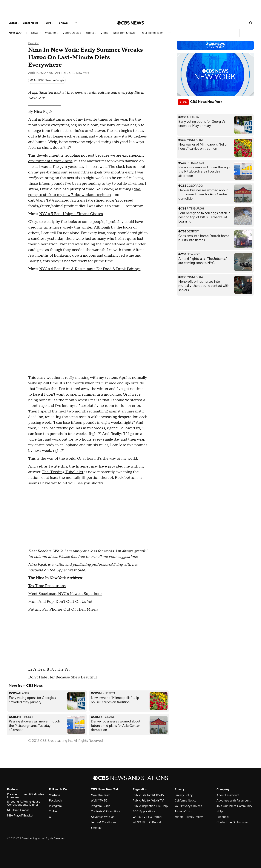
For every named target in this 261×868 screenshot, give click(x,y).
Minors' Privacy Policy (189, 817)
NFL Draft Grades (18, 810)
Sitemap (96, 828)
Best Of (33, 43)
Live (50, 23)
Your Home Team (152, 33)
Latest (14, 23)
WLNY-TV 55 (99, 801)
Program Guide (101, 806)
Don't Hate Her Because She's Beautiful (62, 677)
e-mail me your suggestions (114, 557)
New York (15, 33)
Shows (64, 23)
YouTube (55, 795)
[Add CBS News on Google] (47, 80)
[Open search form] (251, 23)
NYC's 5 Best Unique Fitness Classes (71, 214)
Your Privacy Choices (188, 806)
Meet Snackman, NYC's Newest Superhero (65, 594)
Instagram (55, 806)
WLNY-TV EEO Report (147, 822)
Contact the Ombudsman (233, 822)
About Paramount (228, 795)
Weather (52, 33)
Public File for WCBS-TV (149, 795)
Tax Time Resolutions (47, 586)
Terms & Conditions (103, 822)
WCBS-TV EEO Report (147, 817)
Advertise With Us (103, 817)
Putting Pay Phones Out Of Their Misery (63, 610)
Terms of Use (183, 811)
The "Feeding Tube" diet (63, 472)
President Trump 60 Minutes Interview (26, 796)
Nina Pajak (43, 112)
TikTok (53, 811)
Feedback (223, 817)
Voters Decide (72, 33)
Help (220, 811)
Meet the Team (101, 795)
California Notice (186, 801)
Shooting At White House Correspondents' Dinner (24, 803)
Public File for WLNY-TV (148, 801)
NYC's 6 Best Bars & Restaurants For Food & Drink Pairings (90, 269)
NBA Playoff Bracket (20, 816)
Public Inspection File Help (150, 806)
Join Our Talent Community (234, 806)
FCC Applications (144, 811)
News (36, 33)
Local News (32, 23)
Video (105, 33)
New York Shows (125, 33)
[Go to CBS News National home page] (130, 23)
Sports (91, 33)
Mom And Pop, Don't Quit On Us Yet (60, 602)
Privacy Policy (184, 795)
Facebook (55, 801)
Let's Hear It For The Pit (49, 669)
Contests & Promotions (106, 811)
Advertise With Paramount (234, 801)
